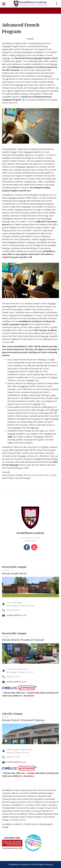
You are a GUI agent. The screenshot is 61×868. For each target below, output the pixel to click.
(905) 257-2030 (13, 757)
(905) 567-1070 (13, 677)
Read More (29, 696)
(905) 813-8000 (13, 610)
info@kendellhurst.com (16, 615)
